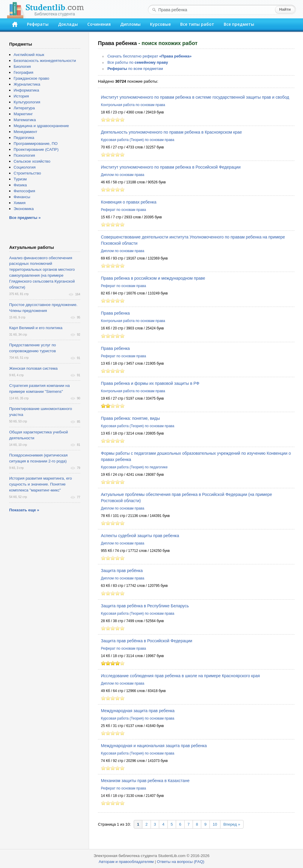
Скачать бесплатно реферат (150, 56)
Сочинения (99, 24)
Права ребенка (115, 313)
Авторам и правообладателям (126, 862)
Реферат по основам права (123, 210)
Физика (20, 185)
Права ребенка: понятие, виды (130, 418)
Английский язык (29, 55)
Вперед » (232, 824)
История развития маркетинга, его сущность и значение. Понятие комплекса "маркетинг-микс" (41, 484)
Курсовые (160, 24)
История (21, 96)
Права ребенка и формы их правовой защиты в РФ (150, 383)
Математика (25, 120)
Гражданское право (31, 78)
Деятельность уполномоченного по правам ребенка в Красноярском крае (171, 132)
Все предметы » (25, 218)
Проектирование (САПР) (36, 149)
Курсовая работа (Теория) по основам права (138, 140)
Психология (24, 155)
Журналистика (27, 84)
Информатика (26, 90)
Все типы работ (197, 24)
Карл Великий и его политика (36, 328)
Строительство (27, 173)
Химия (20, 203)
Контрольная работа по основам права (133, 105)
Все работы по (138, 62)
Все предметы (239, 24)
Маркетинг (23, 114)
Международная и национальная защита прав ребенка (154, 746)
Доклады (68, 24)
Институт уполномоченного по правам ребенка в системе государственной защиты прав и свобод (195, 97)
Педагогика (24, 138)
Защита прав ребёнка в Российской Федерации (147, 641)
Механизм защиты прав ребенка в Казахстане (145, 781)
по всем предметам (135, 69)
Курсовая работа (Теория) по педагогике (134, 467)
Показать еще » (24, 510)
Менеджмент (25, 132)
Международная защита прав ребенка (138, 711)
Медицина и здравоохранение (41, 126)
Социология (25, 167)
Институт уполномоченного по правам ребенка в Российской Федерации (171, 167)
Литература (24, 108)
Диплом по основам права (123, 175)
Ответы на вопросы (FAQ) (180, 862)
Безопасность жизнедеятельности (45, 61)
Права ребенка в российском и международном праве (153, 278)
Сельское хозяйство (32, 161)
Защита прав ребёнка (122, 571)
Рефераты (38, 24)
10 (215, 824)
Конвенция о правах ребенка (129, 202)
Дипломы (130, 24)
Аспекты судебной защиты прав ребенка (140, 536)
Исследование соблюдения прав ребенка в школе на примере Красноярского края (180, 676)
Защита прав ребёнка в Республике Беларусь (145, 606)
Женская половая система (33, 368)
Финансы (22, 197)
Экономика (24, 209)
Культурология (27, 102)
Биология (22, 67)
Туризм (20, 179)
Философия (24, 191)
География (23, 72)
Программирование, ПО (36, 144)
